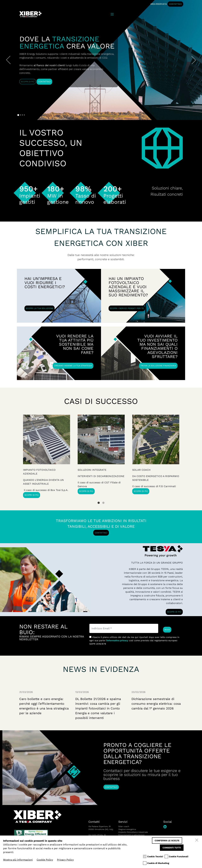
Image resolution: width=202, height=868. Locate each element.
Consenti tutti (172, 848)
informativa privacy (117, 640)
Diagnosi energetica (127, 829)
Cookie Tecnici (155, 857)
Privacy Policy (65, 860)
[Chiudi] (197, 841)
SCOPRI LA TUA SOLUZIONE (40, 308)
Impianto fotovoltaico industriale (133, 832)
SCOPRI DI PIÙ (28, 82)
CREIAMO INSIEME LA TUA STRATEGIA (73, 366)
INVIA (167, 630)
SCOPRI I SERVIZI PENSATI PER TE (127, 308)
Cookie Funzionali (179, 857)
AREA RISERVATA (159, 4)
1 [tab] (99, 500)
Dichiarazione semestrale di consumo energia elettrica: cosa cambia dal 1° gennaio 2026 (156, 704)
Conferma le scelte (167, 841)
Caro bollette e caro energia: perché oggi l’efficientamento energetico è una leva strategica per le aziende (44, 706)
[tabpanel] (156, 454)
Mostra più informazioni (18, 860)
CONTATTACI (175, 4)
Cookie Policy (45, 860)
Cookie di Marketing (158, 863)
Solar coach (124, 826)
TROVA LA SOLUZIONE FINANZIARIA (158, 366)
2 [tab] (103, 500)
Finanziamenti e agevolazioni (131, 835)
